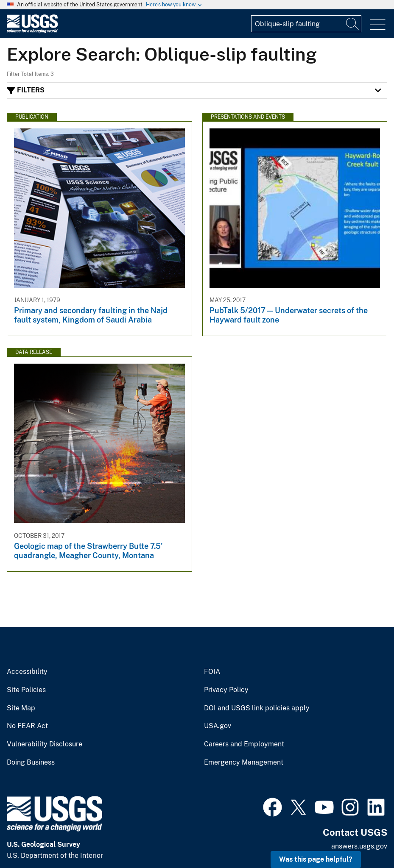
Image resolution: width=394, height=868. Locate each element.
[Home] (32, 31)
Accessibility (27, 672)
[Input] (306, 24)
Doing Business (31, 762)
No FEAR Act (27, 726)
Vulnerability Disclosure (45, 744)
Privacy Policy (226, 690)
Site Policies (26, 690)
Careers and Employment (244, 744)
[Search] (353, 24)
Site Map (21, 708)
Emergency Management (244, 762)
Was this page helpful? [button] (316, 859)
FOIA (212, 672)
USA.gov (218, 726)
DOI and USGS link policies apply (257, 708)
